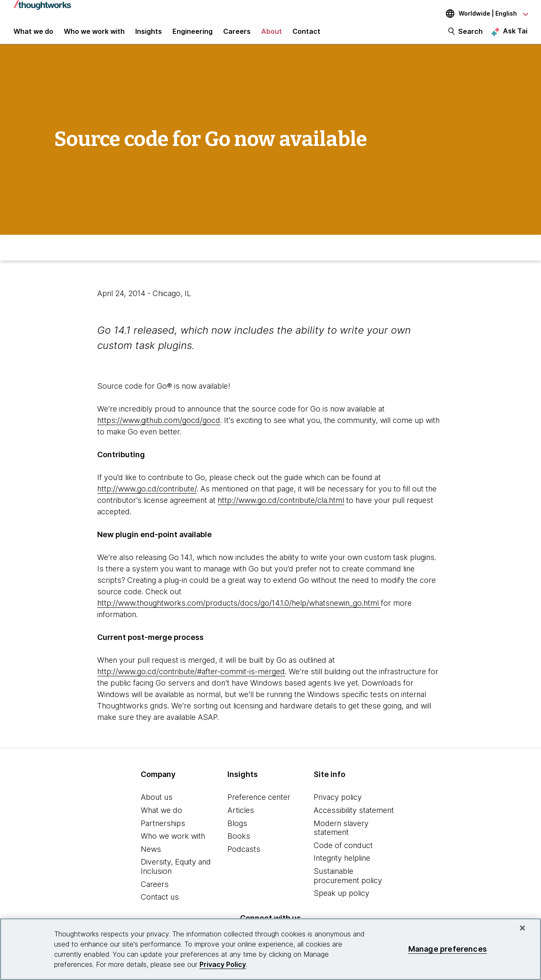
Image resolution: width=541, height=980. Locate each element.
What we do (161, 818)
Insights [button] (149, 35)
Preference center (259, 805)
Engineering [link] (193, 35)
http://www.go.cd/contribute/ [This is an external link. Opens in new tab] (147, 496)
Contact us (160, 905)
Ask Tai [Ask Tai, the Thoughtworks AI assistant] (515, 34)
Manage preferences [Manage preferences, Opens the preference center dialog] (448, 949)
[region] (270, 949)
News (151, 856)
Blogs (237, 830)
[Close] (522, 928)
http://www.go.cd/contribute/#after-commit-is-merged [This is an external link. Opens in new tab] (191, 679)
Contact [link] (306, 35)
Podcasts (244, 856)
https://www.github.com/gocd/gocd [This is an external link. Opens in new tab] (159, 428)
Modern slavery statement (341, 835)
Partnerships (163, 830)
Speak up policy (342, 901)
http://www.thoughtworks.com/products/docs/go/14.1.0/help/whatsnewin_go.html (239, 611)
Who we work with (173, 844)
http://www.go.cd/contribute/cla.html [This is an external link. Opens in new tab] (281, 508)
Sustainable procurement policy (348, 883)
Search (470, 35)
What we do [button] (33, 35)
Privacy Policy (223, 964)
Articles (241, 818)
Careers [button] (237, 35)
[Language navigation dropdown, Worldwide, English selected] (481, 14)
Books (239, 844)
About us (157, 805)
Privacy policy (338, 805)
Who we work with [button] (94, 35)
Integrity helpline (342, 866)
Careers (155, 891)
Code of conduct (343, 852)
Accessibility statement (354, 818)
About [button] (272, 35)
